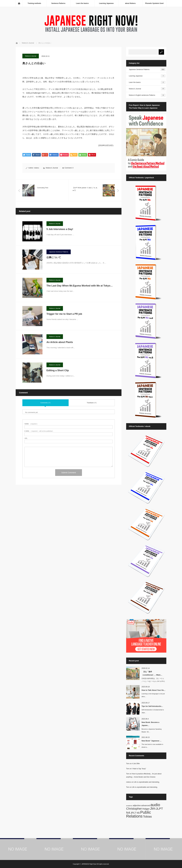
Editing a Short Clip (58, 370)
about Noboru (130, 3)
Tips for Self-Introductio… (152, 706)
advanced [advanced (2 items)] (146, 805)
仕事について (54, 257)
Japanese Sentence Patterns (59, 252)
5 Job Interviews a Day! (60, 229)
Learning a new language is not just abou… (153, 695)
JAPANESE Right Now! (89, 864)
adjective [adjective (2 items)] (137, 805)
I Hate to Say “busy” (139, 769)
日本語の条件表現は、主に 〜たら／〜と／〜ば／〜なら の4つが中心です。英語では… (153, 681)
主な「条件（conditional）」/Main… (152, 673)
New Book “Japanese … (152, 741)
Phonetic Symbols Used (154, 3)
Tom (128, 764)
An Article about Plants (60, 342)
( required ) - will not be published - (39, 431)
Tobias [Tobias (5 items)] (147, 816)
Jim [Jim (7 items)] (153, 808)
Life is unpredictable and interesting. (147, 782)
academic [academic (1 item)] (129, 806)
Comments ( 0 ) (46, 403)
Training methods (34, 3)
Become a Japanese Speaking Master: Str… (152, 730)
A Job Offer (136, 764)
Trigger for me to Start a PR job (64, 314)
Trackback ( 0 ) (92, 403)
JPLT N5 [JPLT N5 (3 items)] (135, 813)
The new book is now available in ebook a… (152, 746)
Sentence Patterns (58, 3)
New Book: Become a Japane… (150, 724)
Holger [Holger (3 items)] (146, 809)
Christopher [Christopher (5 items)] (134, 809)
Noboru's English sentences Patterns (147, 95)
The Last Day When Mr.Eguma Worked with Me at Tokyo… (80, 286)
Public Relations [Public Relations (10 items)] (139, 814)
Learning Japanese (106, 3)
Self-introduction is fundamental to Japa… (153, 711)
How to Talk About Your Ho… (154, 690)
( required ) (31, 424)
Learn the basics (82, 3)
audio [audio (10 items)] (155, 805)
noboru (36, 168)
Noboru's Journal (31, 56)
